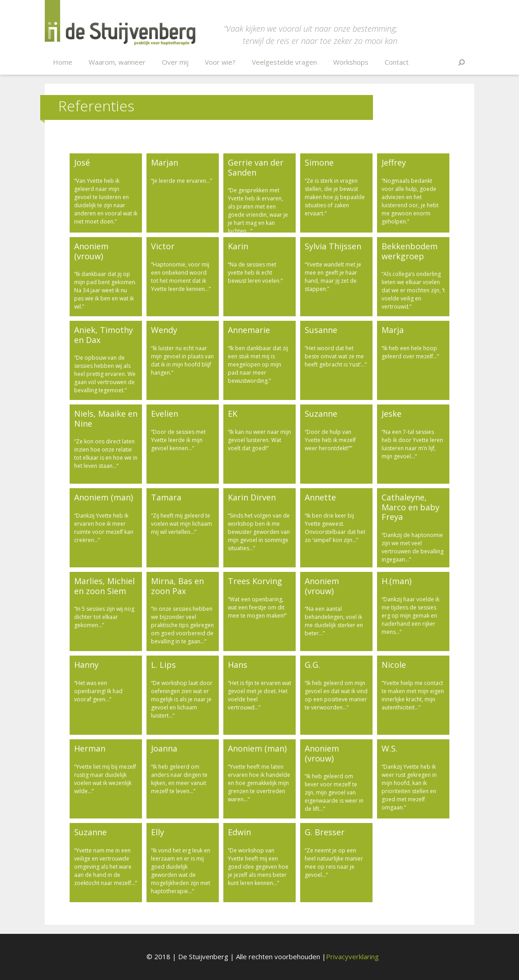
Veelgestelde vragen (284, 62)
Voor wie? (220, 62)
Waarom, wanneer (117, 62)
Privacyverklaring (352, 956)
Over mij (175, 62)
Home (63, 62)
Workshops (351, 62)
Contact (397, 62)
